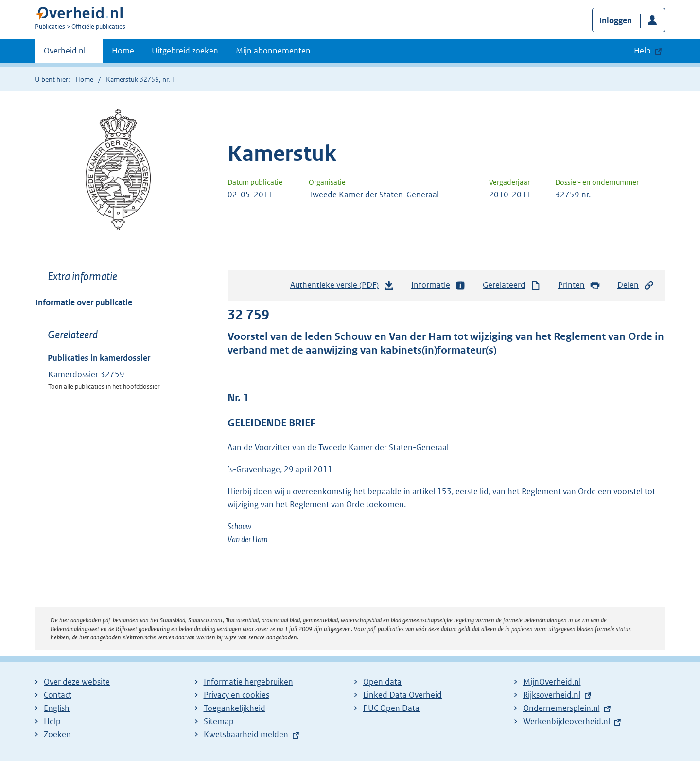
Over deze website (77, 682)
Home (123, 51)
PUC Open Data (391, 708)
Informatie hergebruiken (248, 682)
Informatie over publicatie (84, 302)
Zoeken (57, 734)
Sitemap (219, 721)
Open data (382, 682)
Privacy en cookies (236, 695)
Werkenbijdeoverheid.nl (567, 721)
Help (52, 721)
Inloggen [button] (616, 20)
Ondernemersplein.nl (561, 708)
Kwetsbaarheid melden (246, 734)
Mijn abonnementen (273, 51)
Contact (58, 695)
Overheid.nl (65, 53)
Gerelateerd (512, 285)
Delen (636, 285)
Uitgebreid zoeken (185, 51)
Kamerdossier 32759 (86, 374)
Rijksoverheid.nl (552, 695)
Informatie (438, 285)
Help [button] (642, 51)
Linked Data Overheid (402, 695)
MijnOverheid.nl (552, 682)
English (57, 708)
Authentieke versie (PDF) (342, 287)
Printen (579, 285)
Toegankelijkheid (235, 708)
